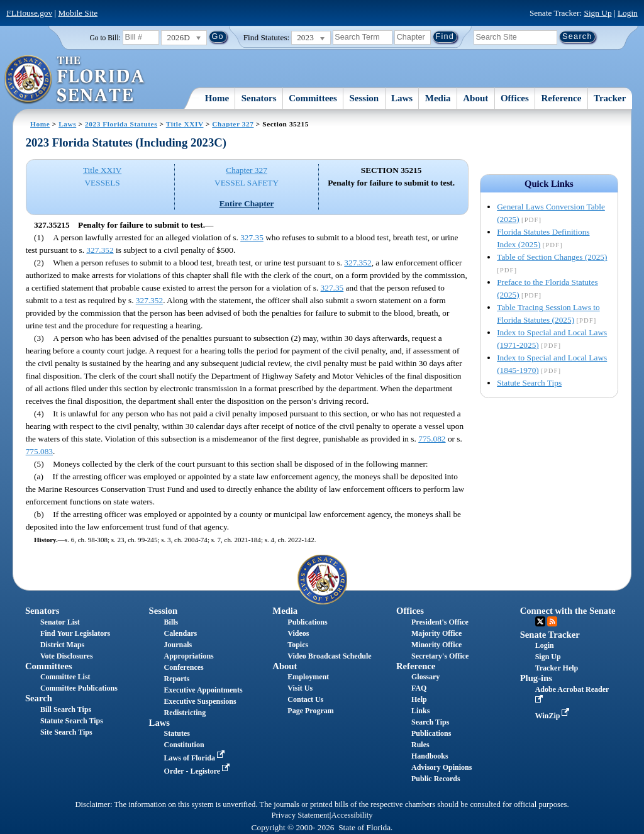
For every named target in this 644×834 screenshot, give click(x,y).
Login (628, 13)
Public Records (436, 779)
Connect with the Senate (568, 611)
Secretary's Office (440, 656)
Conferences (184, 667)
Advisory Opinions (441, 767)
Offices (515, 98)
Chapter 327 (233, 124)
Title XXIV (185, 124)
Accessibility (352, 815)
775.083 (39, 451)
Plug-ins (536, 678)
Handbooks (430, 756)
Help (419, 699)
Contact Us (305, 699)
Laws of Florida (196, 758)
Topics (298, 645)
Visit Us (300, 688)
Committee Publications (79, 688)
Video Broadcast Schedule (329, 656)
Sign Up (598, 13)
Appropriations (189, 656)
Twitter (540, 621)
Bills (171, 622)
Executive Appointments (203, 690)
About (475, 98)
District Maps (62, 645)
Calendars (181, 633)
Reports (177, 679)
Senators (259, 98)
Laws (402, 98)
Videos (298, 633)
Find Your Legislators (75, 633)
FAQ (419, 688)
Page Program (310, 711)
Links (420, 711)
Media (438, 98)
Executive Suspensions (200, 701)
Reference (562, 98)
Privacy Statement (300, 815)
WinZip (554, 716)
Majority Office (436, 633)
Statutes (177, 733)
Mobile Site (78, 13)
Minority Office (436, 645)
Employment (308, 677)
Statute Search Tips (529, 383)
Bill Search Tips (66, 709)
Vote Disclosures (67, 656)
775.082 (432, 439)
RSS (552, 621)
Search (39, 698)
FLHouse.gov (29, 13)
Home (217, 98)
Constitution (184, 745)
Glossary (425, 677)
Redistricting (185, 713)
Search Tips (430, 722)
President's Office (440, 622)
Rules (420, 745)
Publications (307, 622)
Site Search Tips (66, 732)
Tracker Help (557, 668)
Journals (178, 645)
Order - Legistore (198, 771)
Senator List (60, 622)
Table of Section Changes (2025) (552, 257)
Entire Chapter (247, 203)
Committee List (65, 677)
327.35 (252, 237)
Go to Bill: (105, 38)
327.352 (100, 250)
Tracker (610, 98)
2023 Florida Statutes (121, 124)
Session (364, 98)
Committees (313, 98)
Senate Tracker (550, 635)
